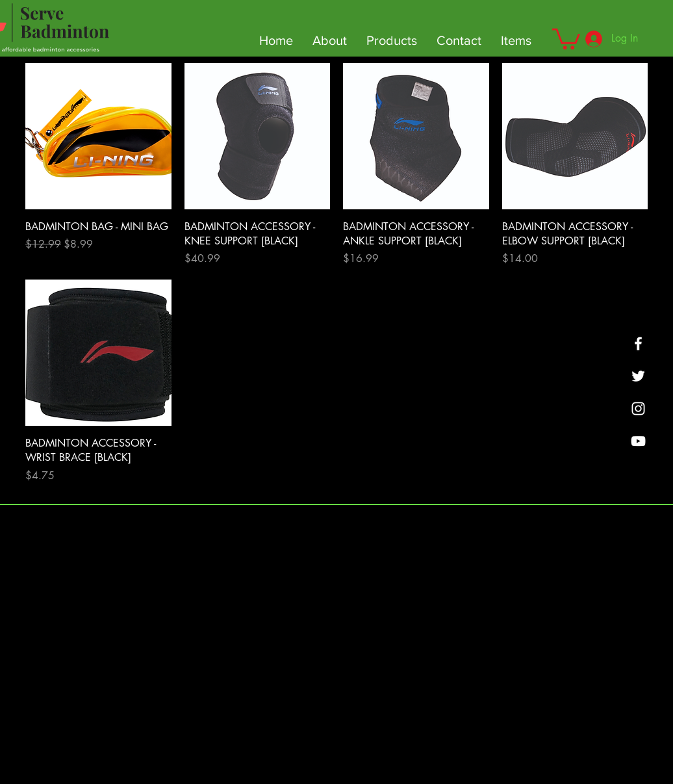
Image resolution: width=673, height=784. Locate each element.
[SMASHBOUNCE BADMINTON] (638, 409)
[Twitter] (638, 376)
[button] (566, 38)
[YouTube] (638, 441)
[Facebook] (638, 344)
